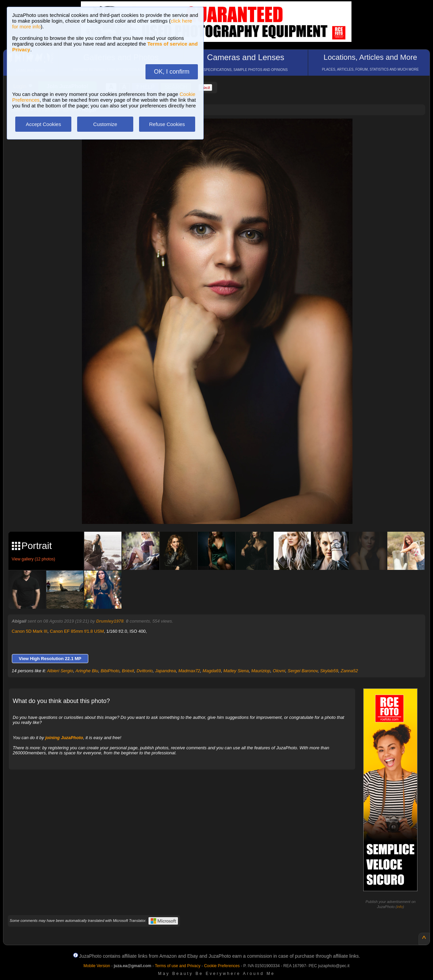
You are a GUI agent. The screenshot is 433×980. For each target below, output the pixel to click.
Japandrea (166, 671)
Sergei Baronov (303, 671)
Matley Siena (236, 671)
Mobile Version (97, 966)
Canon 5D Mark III (30, 631)
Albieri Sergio (60, 671)
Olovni (279, 671)
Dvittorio (145, 671)
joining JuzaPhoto (64, 738)
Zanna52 (349, 671)
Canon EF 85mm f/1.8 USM (77, 631)
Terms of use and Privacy (178, 966)
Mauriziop (261, 671)
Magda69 (212, 671)
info (400, 907)
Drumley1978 (110, 621)
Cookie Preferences (222, 966)
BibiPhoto (110, 671)
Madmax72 (189, 671)
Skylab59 (329, 671)
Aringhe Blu (87, 671)
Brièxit (128, 671)
